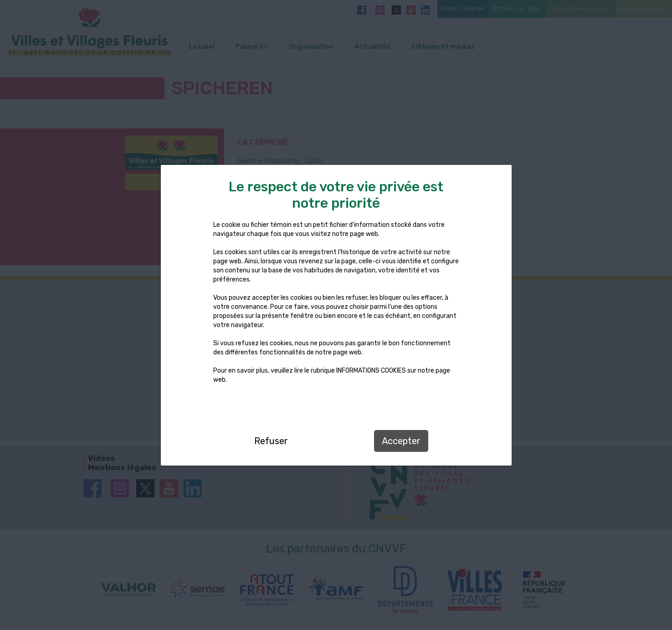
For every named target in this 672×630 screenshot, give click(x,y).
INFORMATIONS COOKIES (371, 371)
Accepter (401, 441)
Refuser (271, 441)
